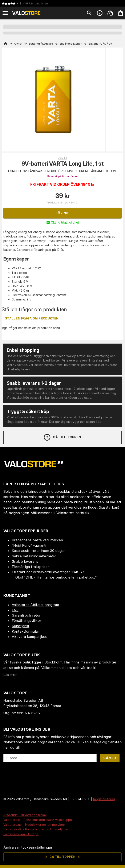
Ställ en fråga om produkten (32, 318)
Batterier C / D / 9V (100, 44)
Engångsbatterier (71, 44)
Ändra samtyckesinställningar (28, 847)
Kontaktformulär (25, 631)
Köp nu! (63, 213)
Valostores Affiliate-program (35, 605)
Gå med (110, 758)
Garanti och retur (26, 615)
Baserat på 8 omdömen (63, 176)
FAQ (15, 610)
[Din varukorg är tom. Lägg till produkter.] (121, 13)
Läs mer (10, 675)
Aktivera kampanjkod (30, 637)
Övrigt (18, 44)
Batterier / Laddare (41, 44)
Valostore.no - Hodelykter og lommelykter (34, 825)
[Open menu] (5, 13)
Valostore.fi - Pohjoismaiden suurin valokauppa (38, 820)
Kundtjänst (21, 626)
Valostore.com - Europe (21, 834)
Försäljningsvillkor (27, 621)
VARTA (63, 158)
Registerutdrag (104, 799)
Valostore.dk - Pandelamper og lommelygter (36, 829)
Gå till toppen (62, 437)
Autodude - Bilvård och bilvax (25, 815)
